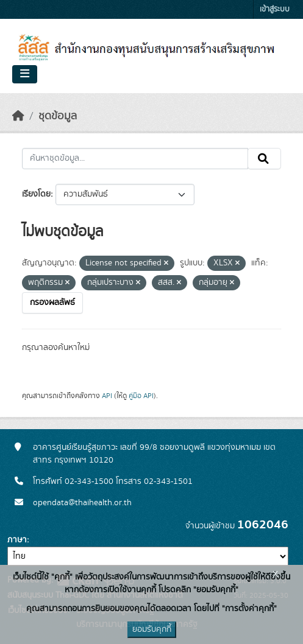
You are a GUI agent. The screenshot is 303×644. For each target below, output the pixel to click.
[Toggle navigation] (25, 74)
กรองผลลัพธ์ (52, 303)
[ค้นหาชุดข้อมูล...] (135, 159)
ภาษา (17, 540)
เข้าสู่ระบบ (275, 9)
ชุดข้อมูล (58, 116)
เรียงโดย (36, 194)
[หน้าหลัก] (18, 116)
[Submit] (264, 159)
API (107, 396)
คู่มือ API (141, 396)
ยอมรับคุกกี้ (152, 629)
